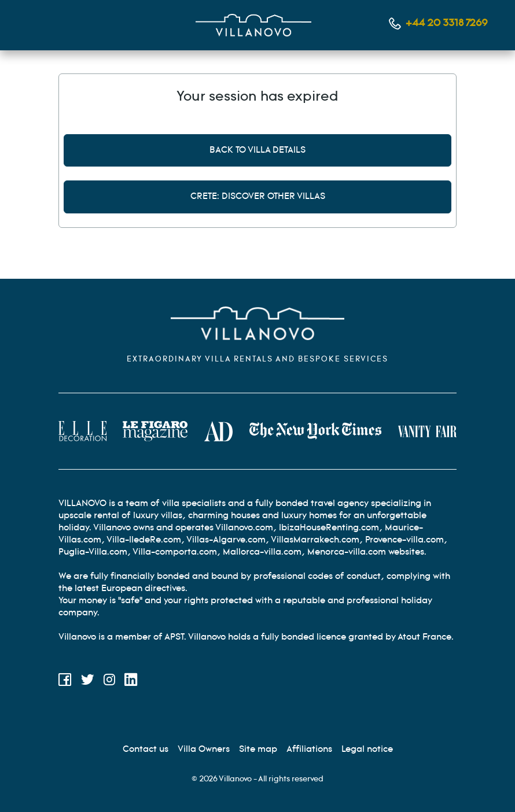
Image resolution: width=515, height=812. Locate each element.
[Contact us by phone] (438, 23)
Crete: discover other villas (258, 196)
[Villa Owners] (204, 749)
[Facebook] (65, 682)
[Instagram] (109, 682)
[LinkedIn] (131, 682)
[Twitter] (88, 682)
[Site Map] (258, 749)
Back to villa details (257, 150)
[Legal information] (367, 749)
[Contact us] (146, 749)
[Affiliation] (309, 749)
